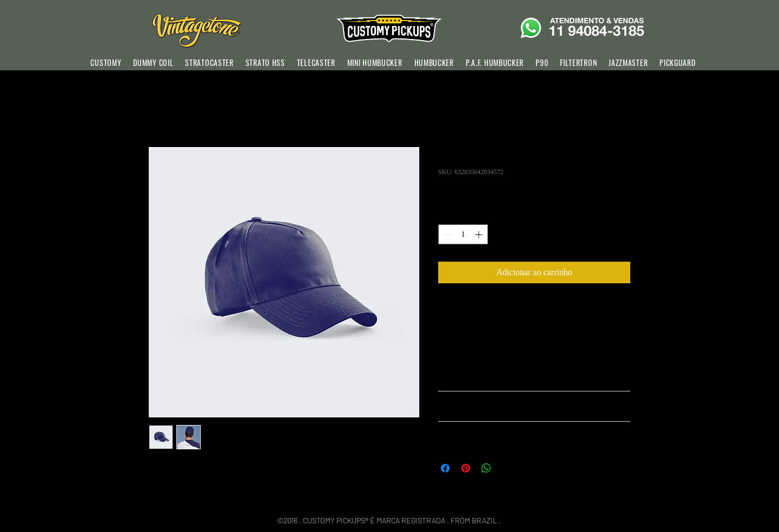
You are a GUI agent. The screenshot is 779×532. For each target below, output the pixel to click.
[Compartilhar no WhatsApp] (486, 468)
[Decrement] (447, 234)
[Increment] (480, 234)
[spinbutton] (463, 234)
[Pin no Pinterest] (466, 468)
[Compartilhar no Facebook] (445, 468)
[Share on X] (507, 468)
